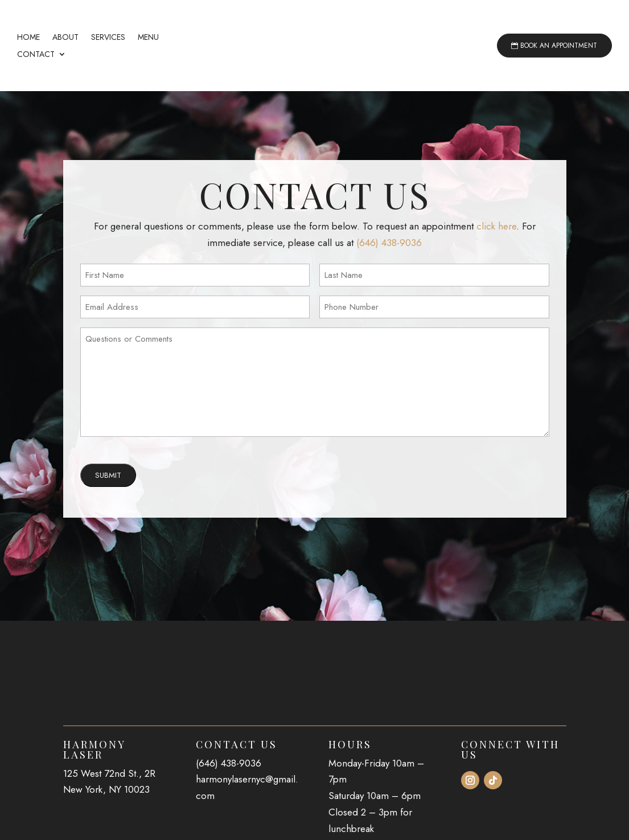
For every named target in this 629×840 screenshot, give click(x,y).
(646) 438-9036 (389, 277)
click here (496, 260)
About (65, 38)
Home (28, 38)
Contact (36, 55)
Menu (148, 38)
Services (108, 38)
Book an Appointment (559, 46)
